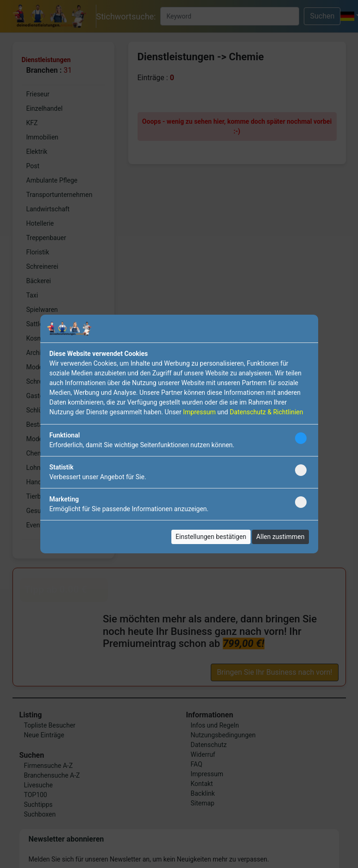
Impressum (199, 412)
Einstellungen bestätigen (211, 537)
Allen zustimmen (280, 537)
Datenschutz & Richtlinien (266, 412)
